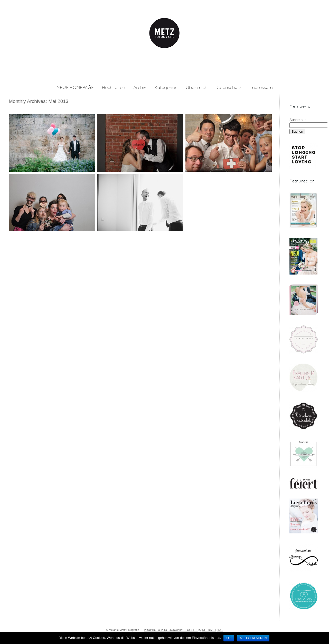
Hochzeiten (114, 88)
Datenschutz (228, 88)
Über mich (196, 88)
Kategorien (166, 88)
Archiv (140, 88)
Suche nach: (299, 120)
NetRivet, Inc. (213, 630)
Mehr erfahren (253, 638)
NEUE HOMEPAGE (75, 88)
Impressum (261, 88)
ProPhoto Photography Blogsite (171, 630)
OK (228, 638)
